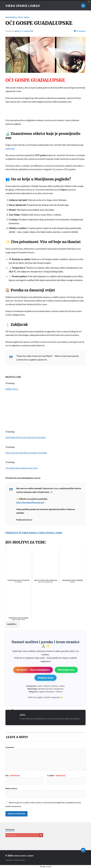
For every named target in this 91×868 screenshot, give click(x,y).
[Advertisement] (45, 113)
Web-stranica (11, 788)
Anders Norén (20, 860)
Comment (10, 747)
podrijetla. (10, 148)
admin (17, 31)
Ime (13, 775)
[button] (89, 2)
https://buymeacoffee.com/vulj (30, 502)
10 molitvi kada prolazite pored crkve (24, 468)
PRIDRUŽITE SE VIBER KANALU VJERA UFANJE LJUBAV (39, 532)
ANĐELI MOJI (12, 389)
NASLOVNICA (11, 17)
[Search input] (23, 835)
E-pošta (56, 775)
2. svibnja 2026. (29, 31)
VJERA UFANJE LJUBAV (24, 6)
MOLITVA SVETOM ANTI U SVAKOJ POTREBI (28, 453)
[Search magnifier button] (41, 835)
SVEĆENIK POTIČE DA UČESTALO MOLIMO (28, 437)
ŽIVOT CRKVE (24, 17)
